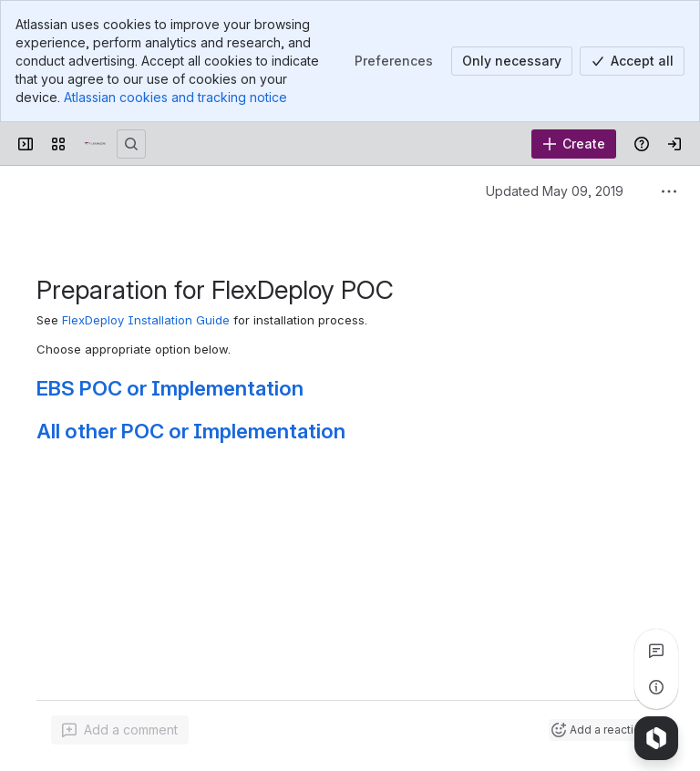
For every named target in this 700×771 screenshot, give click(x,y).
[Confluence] (95, 144)
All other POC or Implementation (191, 431)
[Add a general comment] (120, 730)
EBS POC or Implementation (170, 388)
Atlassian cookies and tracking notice (175, 97)
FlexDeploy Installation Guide (146, 320)
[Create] (574, 144)
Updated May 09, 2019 (555, 191)
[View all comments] (656, 651)
